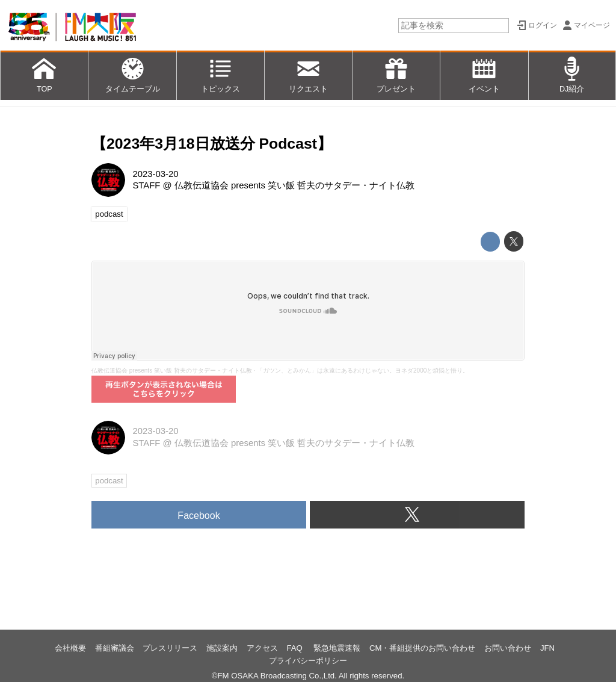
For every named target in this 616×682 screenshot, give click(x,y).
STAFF (146, 185)
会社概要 (70, 648)
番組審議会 (115, 648)
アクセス (262, 648)
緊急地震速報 (337, 648)
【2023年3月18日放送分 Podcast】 (212, 144)
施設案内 (222, 648)
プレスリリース (170, 648)
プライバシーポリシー (308, 661)
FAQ (295, 648)
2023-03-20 (155, 174)
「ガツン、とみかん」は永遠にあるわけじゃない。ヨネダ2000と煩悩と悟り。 (363, 370)
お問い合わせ (508, 648)
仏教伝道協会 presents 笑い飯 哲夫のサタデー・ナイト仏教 (294, 185)
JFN (547, 648)
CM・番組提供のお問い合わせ (423, 648)
